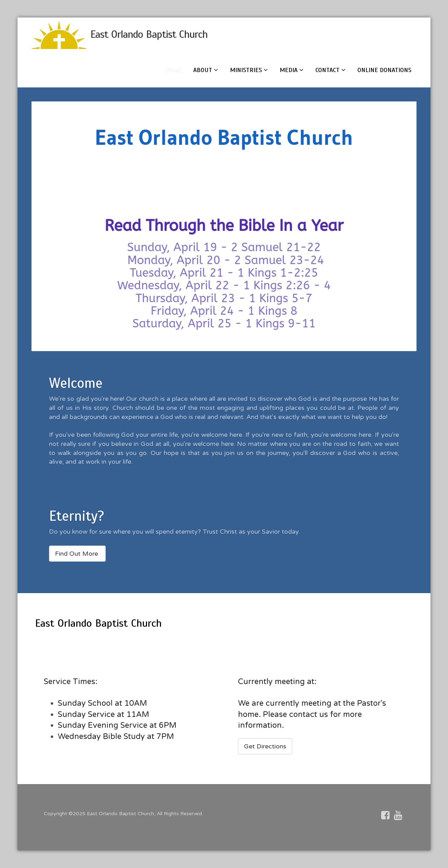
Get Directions (265, 746)
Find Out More (77, 554)
